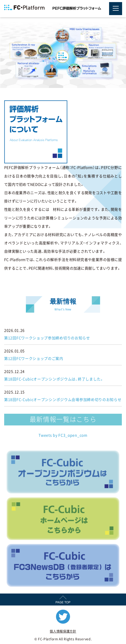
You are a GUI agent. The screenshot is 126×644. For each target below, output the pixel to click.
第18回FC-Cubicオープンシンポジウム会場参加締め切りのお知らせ (63, 400)
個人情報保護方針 (63, 631)
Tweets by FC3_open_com (63, 435)
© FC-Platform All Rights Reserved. (63, 639)
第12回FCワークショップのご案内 (34, 359)
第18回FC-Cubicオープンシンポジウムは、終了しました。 (54, 379)
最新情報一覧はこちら (63, 419)
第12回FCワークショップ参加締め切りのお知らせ (47, 338)
